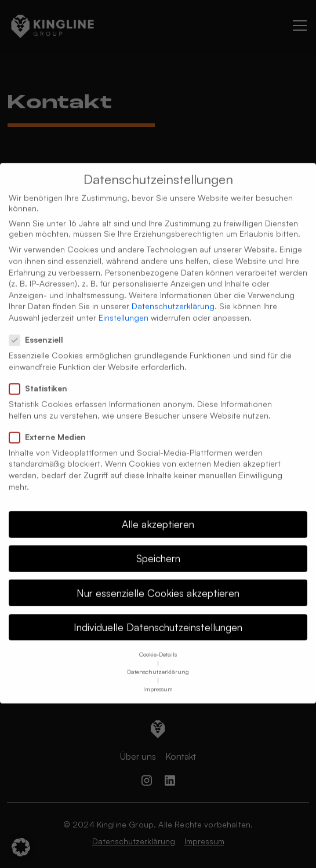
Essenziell (40, 328)
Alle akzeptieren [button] (158, 512)
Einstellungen (124, 305)
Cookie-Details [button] (158, 642)
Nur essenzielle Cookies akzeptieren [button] (158, 580)
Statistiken (42, 376)
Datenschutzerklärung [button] (158, 659)
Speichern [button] (158, 546)
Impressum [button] (158, 676)
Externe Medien (51, 424)
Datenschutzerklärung (173, 294)
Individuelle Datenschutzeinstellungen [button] (158, 614)
